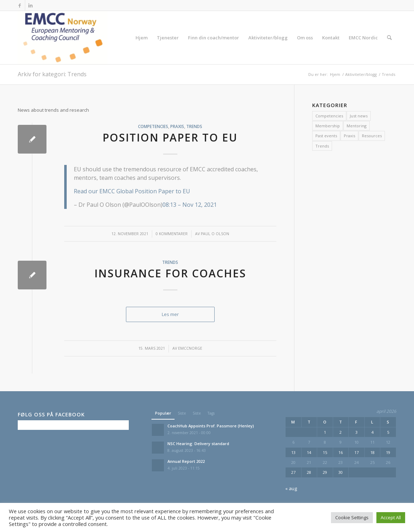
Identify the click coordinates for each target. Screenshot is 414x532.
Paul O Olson (215, 234)
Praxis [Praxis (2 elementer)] (349, 136)
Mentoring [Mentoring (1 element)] (357, 126)
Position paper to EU (170, 137)
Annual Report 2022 (186, 461)
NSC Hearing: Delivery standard (198, 444)
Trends (194, 126)
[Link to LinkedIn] (31, 5)
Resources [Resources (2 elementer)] (372, 136)
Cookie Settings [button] (352, 517)
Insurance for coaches (170, 273)
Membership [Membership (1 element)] (328, 126)
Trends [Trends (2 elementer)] (322, 146)
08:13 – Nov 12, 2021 (190, 205)
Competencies (153, 126)
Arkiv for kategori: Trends (52, 74)
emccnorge (190, 348)
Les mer (170, 314)
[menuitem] (142, 38)
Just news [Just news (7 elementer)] (359, 116)
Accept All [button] (391, 517)
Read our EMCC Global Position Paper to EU (132, 191)
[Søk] (389, 38)
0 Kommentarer (172, 234)
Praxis (177, 126)
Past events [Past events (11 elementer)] (326, 136)
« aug (291, 488)
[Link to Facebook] (20, 5)
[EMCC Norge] (63, 38)
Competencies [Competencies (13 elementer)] (329, 116)
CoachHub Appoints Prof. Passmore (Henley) (211, 426)
